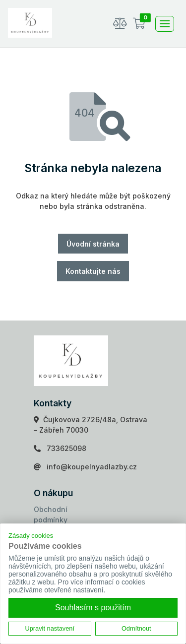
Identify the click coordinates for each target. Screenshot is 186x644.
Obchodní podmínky (51, 515)
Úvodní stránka (93, 244)
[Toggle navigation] (165, 24)
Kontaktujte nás (93, 271)
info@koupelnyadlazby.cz (92, 467)
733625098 (66, 448)
